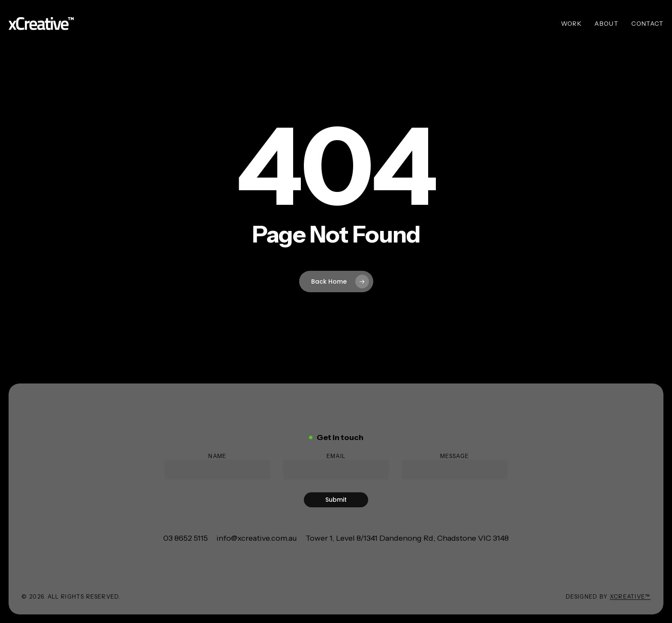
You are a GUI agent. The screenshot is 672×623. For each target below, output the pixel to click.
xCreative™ (630, 596)
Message (454, 466)
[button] (186, 538)
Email (336, 466)
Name (217, 466)
